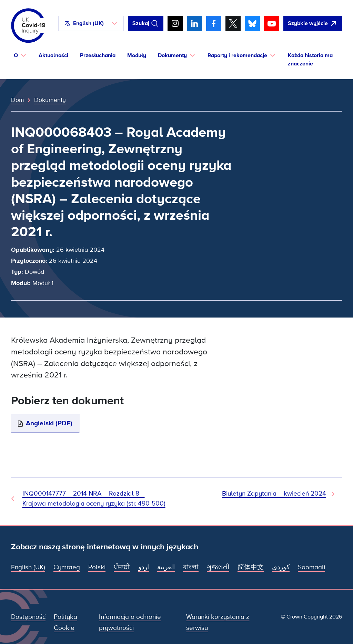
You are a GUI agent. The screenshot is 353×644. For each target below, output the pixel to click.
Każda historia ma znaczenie (310, 60)
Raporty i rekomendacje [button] (237, 55)
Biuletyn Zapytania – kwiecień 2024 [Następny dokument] (274, 494)
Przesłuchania (98, 55)
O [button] (16, 55)
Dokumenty (50, 100)
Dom (18, 100)
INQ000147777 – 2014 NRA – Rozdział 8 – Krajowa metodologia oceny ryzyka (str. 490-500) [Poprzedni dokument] (94, 498)
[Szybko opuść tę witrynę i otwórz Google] (313, 23)
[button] (91, 23)
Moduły (137, 55)
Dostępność (28, 617)
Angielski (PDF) (49, 423)
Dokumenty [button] (172, 55)
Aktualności (53, 55)
